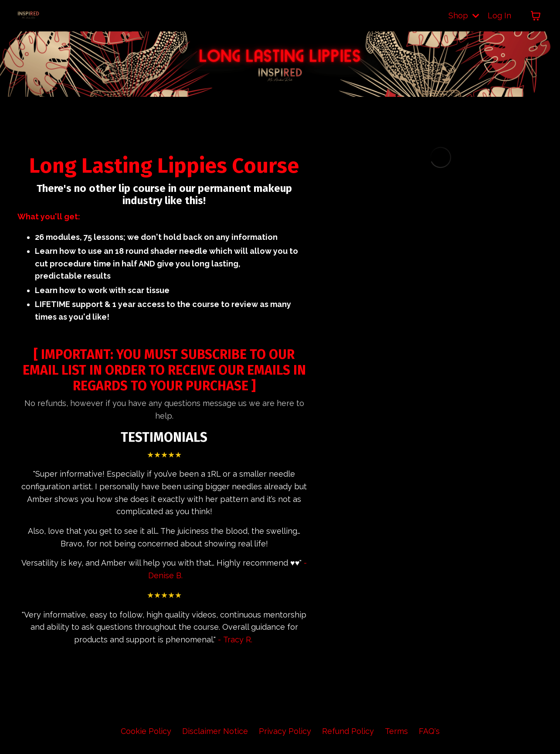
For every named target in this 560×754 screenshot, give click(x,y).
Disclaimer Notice (215, 732)
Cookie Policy (146, 732)
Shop (463, 15)
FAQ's (429, 732)
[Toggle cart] (536, 16)
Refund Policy (348, 732)
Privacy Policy (285, 732)
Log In (499, 15)
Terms (396, 732)
